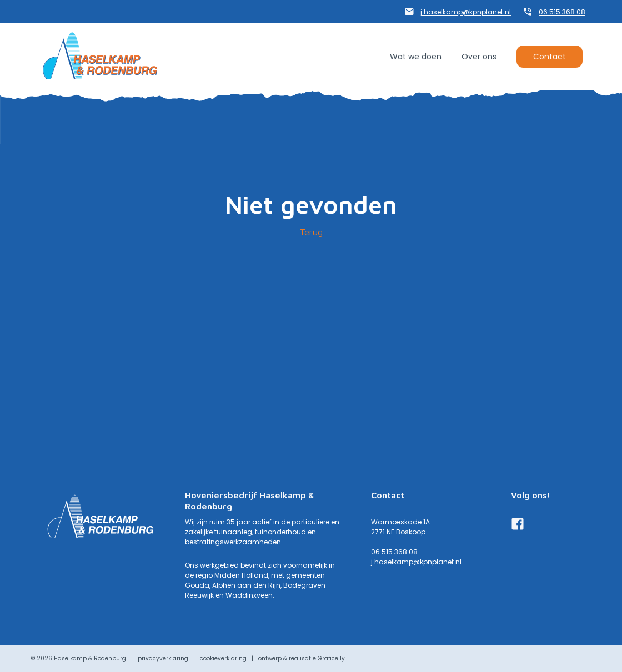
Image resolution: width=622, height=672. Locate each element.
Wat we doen (416, 57)
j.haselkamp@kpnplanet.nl (466, 12)
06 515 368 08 (562, 12)
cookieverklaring (223, 658)
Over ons (479, 57)
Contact (550, 57)
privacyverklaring (163, 658)
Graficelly (331, 658)
